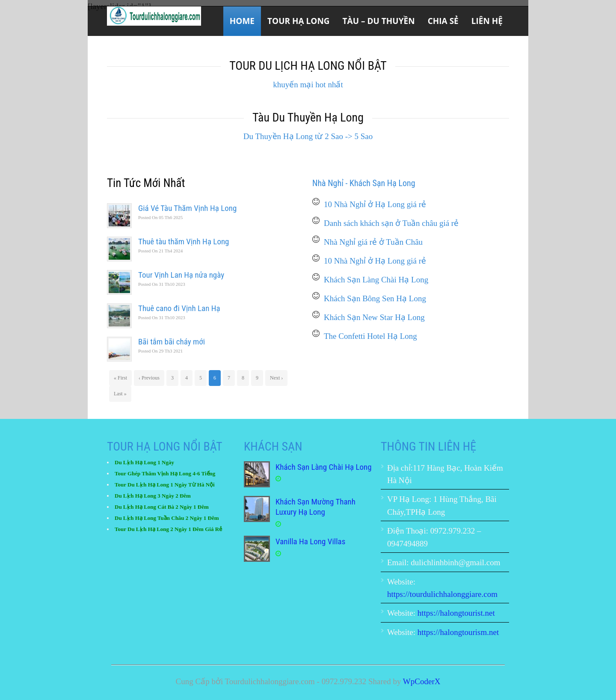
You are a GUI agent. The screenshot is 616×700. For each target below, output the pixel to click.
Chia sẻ (443, 21)
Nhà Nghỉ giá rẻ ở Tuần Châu (373, 242)
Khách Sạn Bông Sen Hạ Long (375, 298)
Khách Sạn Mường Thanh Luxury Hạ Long (315, 507)
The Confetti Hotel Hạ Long (370, 336)
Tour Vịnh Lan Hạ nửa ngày (181, 275)
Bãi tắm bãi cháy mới (172, 342)
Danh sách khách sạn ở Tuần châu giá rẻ (391, 223)
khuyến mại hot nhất (308, 85)
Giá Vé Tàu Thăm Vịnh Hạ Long (187, 208)
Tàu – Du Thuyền (379, 21)
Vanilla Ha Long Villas (310, 541)
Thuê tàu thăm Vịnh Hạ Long (184, 242)
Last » (120, 394)
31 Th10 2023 (162, 284)
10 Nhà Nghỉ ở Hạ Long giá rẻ (375, 204)
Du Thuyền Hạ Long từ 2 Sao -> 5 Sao (308, 136)
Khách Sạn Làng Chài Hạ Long (376, 280)
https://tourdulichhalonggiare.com (442, 594)
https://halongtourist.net (456, 613)
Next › (276, 378)
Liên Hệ (487, 21)
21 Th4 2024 (160, 251)
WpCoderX (422, 681)
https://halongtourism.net (458, 632)
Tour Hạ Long (299, 21)
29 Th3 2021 (160, 351)
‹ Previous (149, 378)
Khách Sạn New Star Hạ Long (374, 317)
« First (120, 378)
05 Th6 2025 (160, 217)
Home (242, 21)
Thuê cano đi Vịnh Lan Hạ (179, 308)
